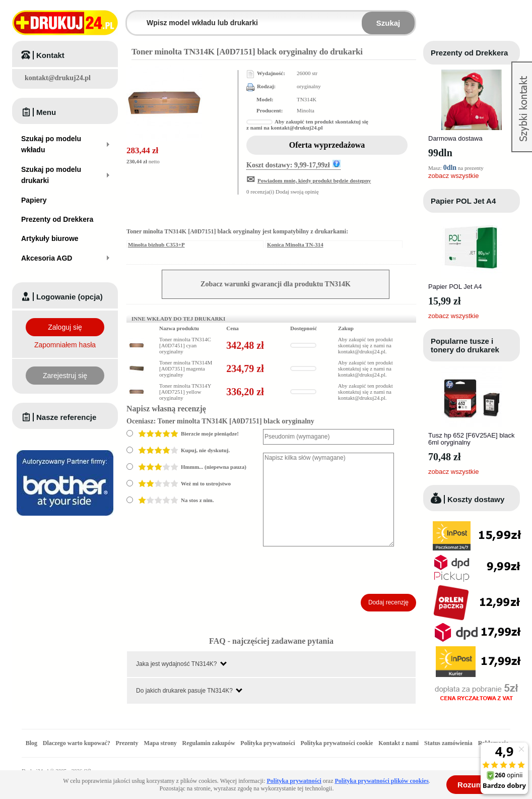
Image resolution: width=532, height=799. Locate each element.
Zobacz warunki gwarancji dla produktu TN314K (276, 284)
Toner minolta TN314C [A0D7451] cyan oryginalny (185, 345)
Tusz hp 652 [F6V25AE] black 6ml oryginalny (472, 439)
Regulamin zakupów (209, 743)
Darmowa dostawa (455, 138)
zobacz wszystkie (453, 176)
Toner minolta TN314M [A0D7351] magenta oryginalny (186, 368)
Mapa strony (160, 743)
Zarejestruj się (65, 376)
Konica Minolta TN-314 (295, 244)
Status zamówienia (449, 743)
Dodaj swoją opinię (297, 192)
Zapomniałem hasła (65, 345)
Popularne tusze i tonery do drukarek (465, 345)
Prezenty (127, 743)
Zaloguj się (65, 327)
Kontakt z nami (398, 743)
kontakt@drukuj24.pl (58, 78)
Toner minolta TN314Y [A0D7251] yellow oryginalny (185, 392)
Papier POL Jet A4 (463, 201)
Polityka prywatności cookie (337, 743)
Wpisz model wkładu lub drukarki (133, 17)
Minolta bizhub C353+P (156, 244)
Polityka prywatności (268, 743)
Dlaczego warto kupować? (77, 743)
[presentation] (340, 570)
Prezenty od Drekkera (469, 53)
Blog (31, 743)
